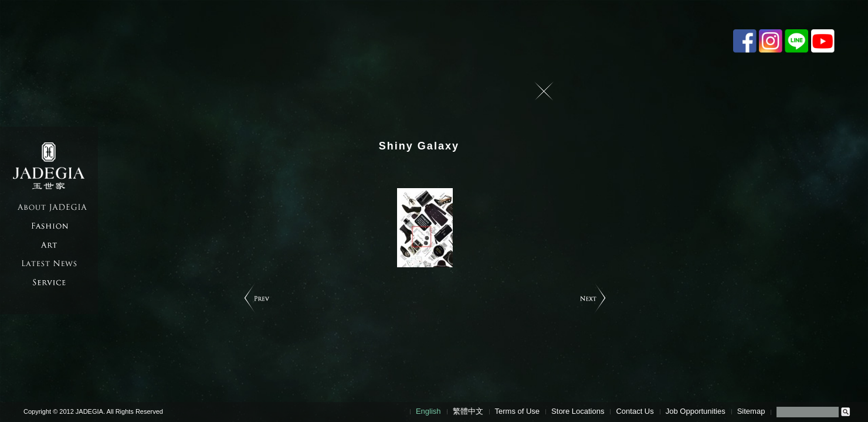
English (428, 411)
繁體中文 (468, 411)
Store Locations (578, 411)
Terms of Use (518, 411)
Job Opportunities (696, 411)
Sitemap (751, 411)
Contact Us (635, 411)
